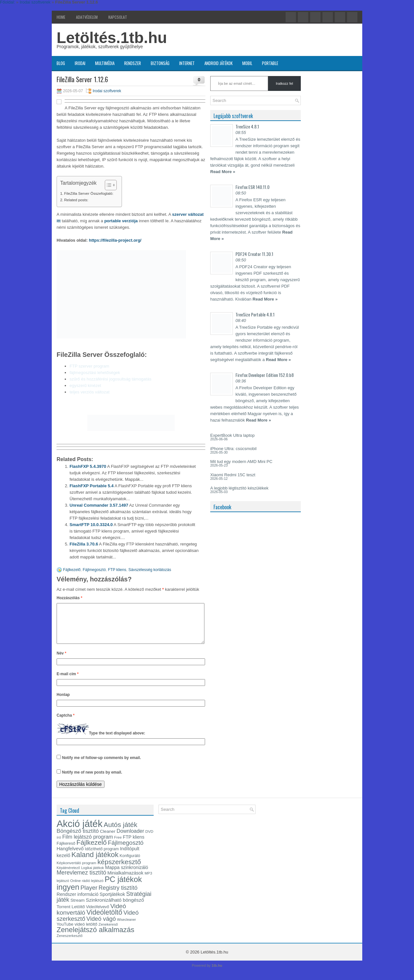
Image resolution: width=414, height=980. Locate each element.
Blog (61, 63)
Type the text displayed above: (117, 741)
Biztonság (160, 63)
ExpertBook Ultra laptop (232, 435)
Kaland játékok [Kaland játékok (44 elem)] (95, 862)
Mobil (247, 63)
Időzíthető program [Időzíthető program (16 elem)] (102, 857)
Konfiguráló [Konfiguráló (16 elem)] (130, 864)
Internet (187, 63)
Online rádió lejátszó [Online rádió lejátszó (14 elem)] (87, 888)
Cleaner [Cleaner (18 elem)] (108, 839)
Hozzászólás (69, 598)
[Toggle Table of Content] (108, 185)
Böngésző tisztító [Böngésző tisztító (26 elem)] (78, 839)
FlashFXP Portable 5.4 (92, 486)
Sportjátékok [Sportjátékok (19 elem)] (112, 902)
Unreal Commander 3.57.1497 (99, 505)
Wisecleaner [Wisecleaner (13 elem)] (127, 927)
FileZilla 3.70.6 (84, 544)
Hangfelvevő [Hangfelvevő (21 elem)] (70, 856)
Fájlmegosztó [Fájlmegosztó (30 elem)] (126, 850)
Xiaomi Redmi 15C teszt (233, 475)
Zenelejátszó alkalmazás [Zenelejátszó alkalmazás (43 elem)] (95, 937)
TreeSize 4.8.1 (247, 126)
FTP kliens (117, 570)
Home (61, 17)
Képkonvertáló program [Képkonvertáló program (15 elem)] (76, 871)
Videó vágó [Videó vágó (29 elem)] (101, 926)
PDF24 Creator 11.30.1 (254, 254)
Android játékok (218, 63)
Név (61, 661)
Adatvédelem (87, 17)
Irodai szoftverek (107, 91)
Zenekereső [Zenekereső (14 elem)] (108, 932)
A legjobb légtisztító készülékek (239, 488)
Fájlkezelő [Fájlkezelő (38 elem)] (92, 850)
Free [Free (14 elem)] (118, 845)
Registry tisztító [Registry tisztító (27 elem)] (118, 896)
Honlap (63, 702)
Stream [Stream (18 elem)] (78, 908)
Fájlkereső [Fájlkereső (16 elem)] (66, 851)
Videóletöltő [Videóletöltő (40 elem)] (104, 920)
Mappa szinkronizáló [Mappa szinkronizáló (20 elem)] (127, 875)
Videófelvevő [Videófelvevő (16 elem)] (98, 915)
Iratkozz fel (284, 83)
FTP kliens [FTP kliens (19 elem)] (134, 845)
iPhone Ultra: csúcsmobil (233, 449)
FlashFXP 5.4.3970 (88, 466)
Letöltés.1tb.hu (112, 38)
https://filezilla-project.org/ (115, 240)
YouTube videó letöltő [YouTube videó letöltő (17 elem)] (77, 932)
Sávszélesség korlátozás (150, 570)
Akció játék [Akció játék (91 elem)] (80, 831)
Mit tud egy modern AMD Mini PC (241, 462)
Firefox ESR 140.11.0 (252, 187)
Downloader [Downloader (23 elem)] (130, 839)
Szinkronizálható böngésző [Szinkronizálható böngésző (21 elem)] (115, 908)
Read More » (223, 172)
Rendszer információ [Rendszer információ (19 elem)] (77, 902)
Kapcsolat (118, 17)
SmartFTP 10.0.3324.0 (91, 525)
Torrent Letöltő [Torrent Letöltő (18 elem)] (71, 914)
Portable (270, 63)
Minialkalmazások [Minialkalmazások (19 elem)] (125, 881)
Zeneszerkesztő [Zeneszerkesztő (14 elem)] (70, 943)
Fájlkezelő (72, 570)
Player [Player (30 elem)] (89, 895)
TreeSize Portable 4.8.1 (255, 314)
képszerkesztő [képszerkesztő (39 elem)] (119, 870)
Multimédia (105, 63)
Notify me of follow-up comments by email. (102, 765)
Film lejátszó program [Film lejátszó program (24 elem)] (87, 844)
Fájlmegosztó (94, 570)
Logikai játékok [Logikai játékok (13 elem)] (93, 875)
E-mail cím (68, 682)
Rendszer (133, 63)
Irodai (80, 63)
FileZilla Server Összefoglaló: (89, 193)
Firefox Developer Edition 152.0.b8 (265, 375)
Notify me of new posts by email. (92, 780)
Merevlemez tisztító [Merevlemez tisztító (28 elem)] (81, 880)
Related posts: (76, 200)
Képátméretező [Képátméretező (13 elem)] (68, 875)
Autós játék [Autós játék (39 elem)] (120, 832)
